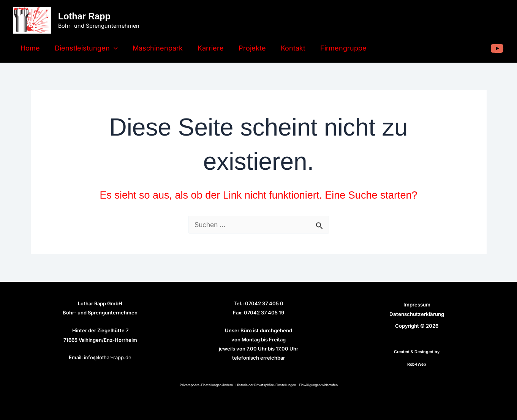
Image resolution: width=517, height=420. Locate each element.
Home (30, 48)
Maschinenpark (155, 48)
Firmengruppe (336, 48)
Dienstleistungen (85, 48)
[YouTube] (497, 48)
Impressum (417, 305)
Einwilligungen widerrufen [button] (321, 385)
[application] (112, 48)
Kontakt (287, 48)
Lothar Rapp (84, 16)
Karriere (207, 48)
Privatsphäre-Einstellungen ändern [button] (204, 385)
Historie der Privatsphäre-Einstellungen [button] (266, 385)
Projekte (247, 48)
